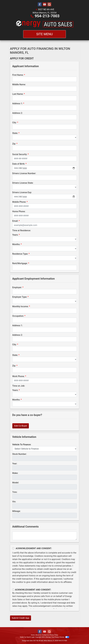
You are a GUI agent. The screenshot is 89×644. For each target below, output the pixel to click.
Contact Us (45, 635)
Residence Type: (20, 254)
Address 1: (17, 104)
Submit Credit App (21, 618)
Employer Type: (20, 297)
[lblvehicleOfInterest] (45, 449)
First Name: (18, 75)
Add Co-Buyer (21, 426)
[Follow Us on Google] (49, 4)
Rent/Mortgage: (20, 263)
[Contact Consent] (13, 590)
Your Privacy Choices (60, 637)
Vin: (14, 502)
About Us (38, 635)
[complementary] (81, 636)
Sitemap (48, 637)
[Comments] (45, 536)
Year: (15, 464)
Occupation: (18, 316)
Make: (15, 473)
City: (14, 123)
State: (15, 133)
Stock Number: (20, 454)
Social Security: (20, 154)
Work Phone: (18, 376)
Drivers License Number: (24, 173)
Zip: (14, 144)
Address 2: (17, 113)
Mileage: (16, 511)
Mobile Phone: (19, 202)
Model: (16, 483)
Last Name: (18, 94)
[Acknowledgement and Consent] (13, 548)
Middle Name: (19, 84)
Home (33, 635)
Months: (16, 244)
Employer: (17, 287)
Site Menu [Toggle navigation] (45, 34)
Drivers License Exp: (22, 192)
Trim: (15, 492)
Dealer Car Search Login (27, 637)
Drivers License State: (23, 183)
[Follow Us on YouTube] (45, 4)
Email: (15, 221)
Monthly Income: (20, 306)
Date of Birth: (19, 164)
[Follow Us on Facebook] (40, 4)
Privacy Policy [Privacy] (54, 635)
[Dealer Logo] (44, 24)
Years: (15, 235)
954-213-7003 (47, 16)
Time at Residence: (22, 230)
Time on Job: (19, 386)
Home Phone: (19, 211)
